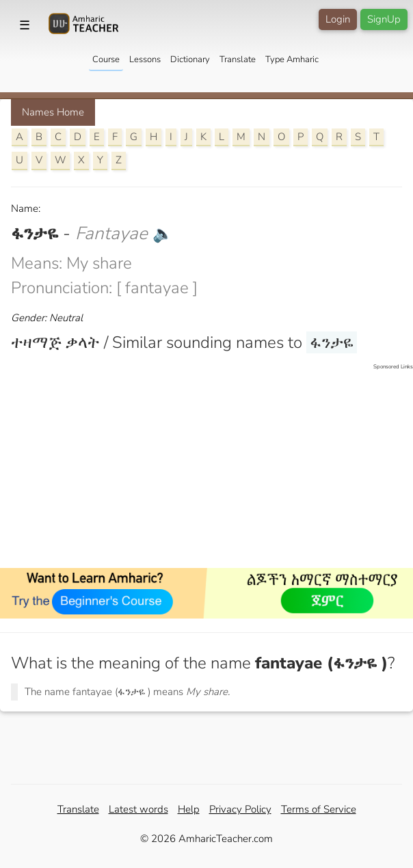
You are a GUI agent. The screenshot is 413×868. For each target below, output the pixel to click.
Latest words (138, 809)
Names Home (53, 112)
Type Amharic (292, 59)
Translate (238, 59)
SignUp (384, 19)
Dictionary (190, 59)
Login (338, 19)
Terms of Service (319, 809)
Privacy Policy (240, 809)
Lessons (145, 59)
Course (106, 59)
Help (189, 809)
